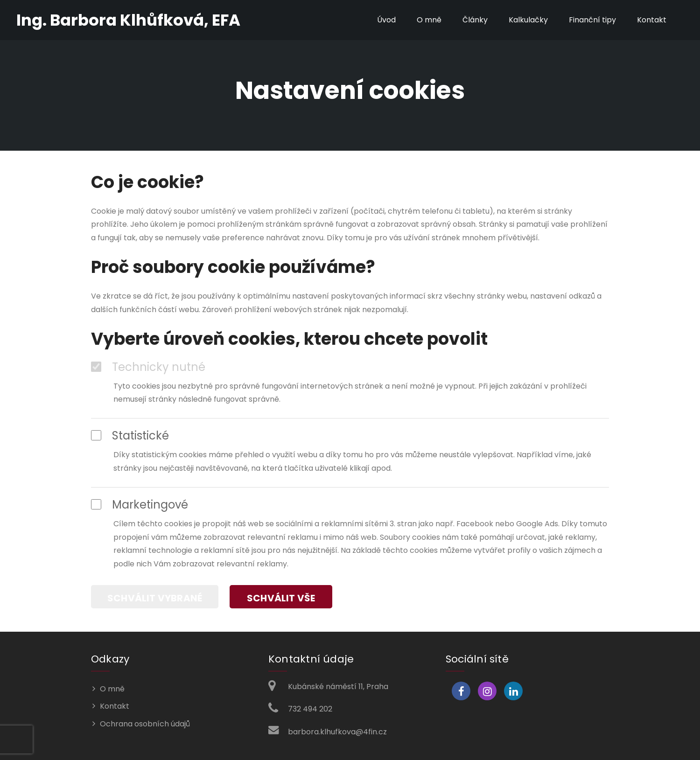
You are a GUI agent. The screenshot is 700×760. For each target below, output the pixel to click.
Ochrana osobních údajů (145, 724)
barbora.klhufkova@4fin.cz (337, 732)
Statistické (130, 436)
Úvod (386, 20)
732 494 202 (310, 709)
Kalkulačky (528, 20)
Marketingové (140, 505)
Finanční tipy (592, 20)
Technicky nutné (148, 367)
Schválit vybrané (155, 598)
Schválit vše (281, 598)
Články (475, 20)
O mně (429, 20)
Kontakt (652, 20)
